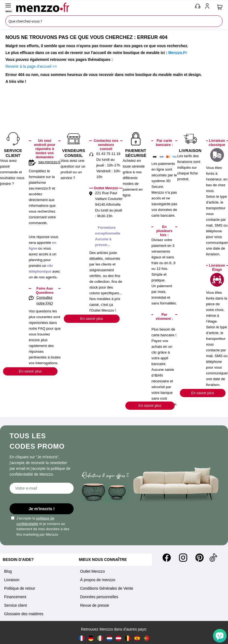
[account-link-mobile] (208, 7)
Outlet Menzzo (93, 571)
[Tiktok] (213, 558)
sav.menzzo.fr (49, 162)
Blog (8, 571)
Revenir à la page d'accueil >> (31, 66)
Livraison (12, 580)
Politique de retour (20, 588)
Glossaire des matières (24, 614)
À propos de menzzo (98, 580)
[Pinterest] (200, 558)
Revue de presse (95, 605)
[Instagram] (183, 558)
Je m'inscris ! (42, 509)
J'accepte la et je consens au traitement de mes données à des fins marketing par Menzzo (40, 526)
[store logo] (104, 7)
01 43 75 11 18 (108, 154)
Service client (15, 605)
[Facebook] (167, 558)
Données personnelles (99, 597)
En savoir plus (30, 371)
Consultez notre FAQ (45, 300)
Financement (15, 597)
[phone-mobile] (198, 7)
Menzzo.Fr (178, 53)
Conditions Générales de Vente (107, 588)
